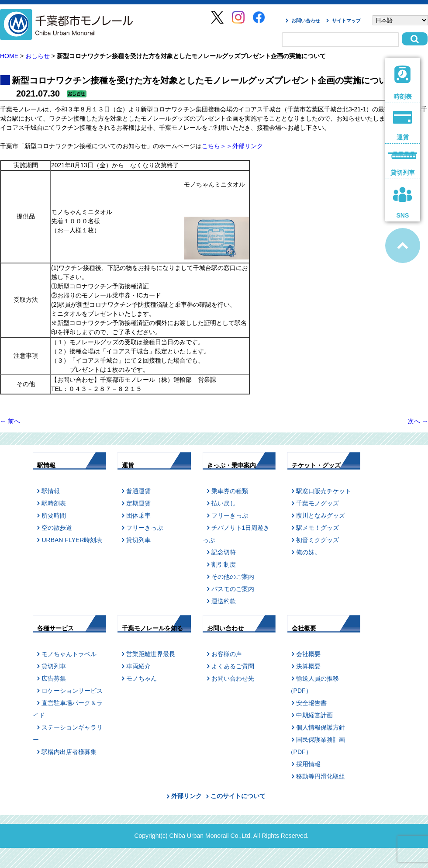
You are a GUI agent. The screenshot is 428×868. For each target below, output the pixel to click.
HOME (9, 56)
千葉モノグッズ (318, 503)
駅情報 (51, 491)
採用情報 (308, 764)
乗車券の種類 (230, 491)
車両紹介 (138, 666)
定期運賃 (138, 503)
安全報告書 (311, 703)
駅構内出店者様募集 (69, 752)
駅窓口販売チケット (324, 491)
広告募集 (54, 678)
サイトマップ (346, 21)
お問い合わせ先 (233, 678)
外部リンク (186, 796)
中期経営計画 (314, 715)
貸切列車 (138, 540)
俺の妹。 (308, 552)
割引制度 (224, 564)
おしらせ (38, 56)
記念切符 (224, 552)
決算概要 (308, 666)
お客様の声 (227, 654)
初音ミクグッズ (318, 540)
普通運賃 (138, 491)
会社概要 (308, 654)
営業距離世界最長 (151, 654)
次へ (418, 421)
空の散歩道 (57, 528)
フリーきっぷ (145, 528)
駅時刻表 (54, 503)
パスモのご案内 (233, 589)
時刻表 (403, 83)
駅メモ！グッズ (318, 528)
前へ (10, 421)
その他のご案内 (233, 577)
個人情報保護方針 (321, 727)
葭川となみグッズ (321, 515)
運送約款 (224, 601)
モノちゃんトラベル (69, 654)
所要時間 (54, 515)
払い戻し (224, 503)
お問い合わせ (306, 21)
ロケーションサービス (72, 691)
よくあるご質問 (233, 666)
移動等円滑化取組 (321, 776)
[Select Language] (400, 20)
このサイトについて (238, 796)
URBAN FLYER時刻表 (72, 540)
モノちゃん (142, 678)
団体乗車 (138, 515)
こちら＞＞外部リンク (232, 146)
